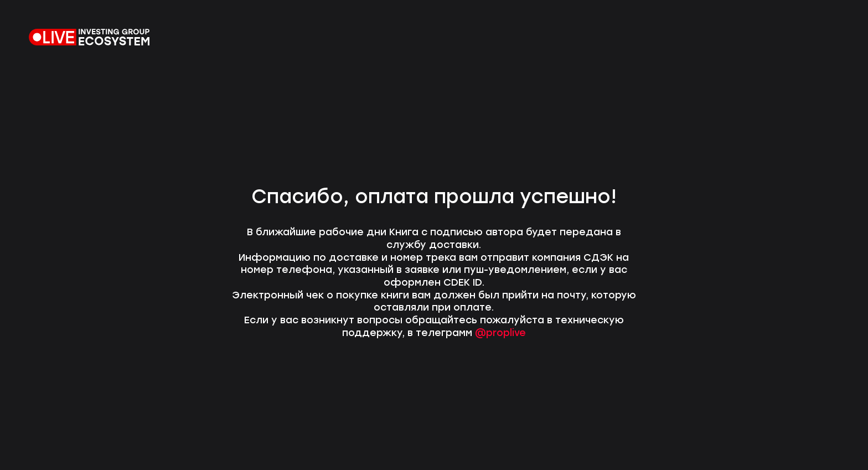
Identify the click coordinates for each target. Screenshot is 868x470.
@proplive (500, 332)
